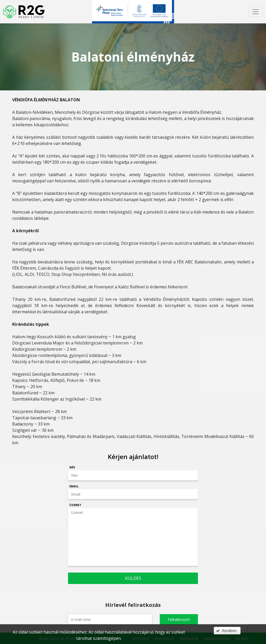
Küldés (133, 578)
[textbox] (110, 619)
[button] (179, 619)
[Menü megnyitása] (256, 12)
